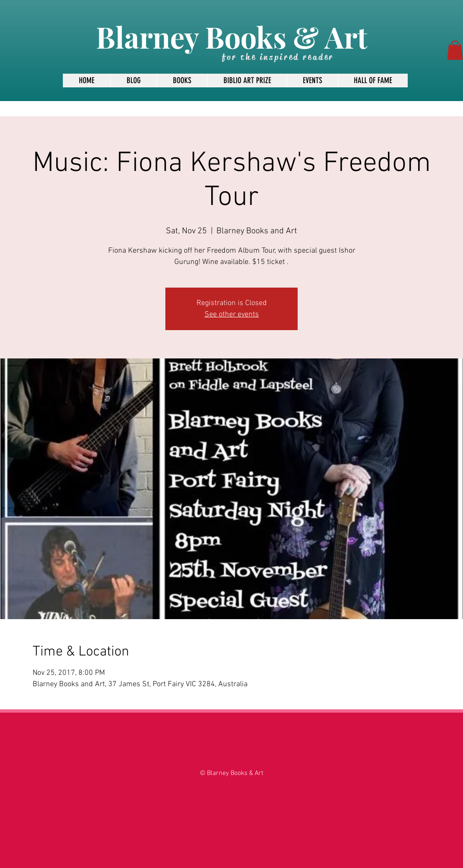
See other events (232, 315)
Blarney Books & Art (231, 37)
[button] (455, 50)
